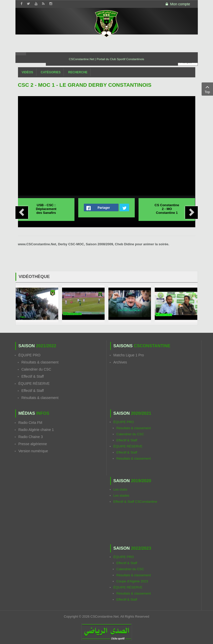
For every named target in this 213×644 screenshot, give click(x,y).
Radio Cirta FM (30, 423)
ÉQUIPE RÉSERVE (34, 384)
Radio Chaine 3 (31, 437)
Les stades (121, 495)
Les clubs (120, 489)
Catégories (51, 72)
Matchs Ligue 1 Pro (129, 355)
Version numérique (33, 451)
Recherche (78, 72)
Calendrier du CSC (36, 369)
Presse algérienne (33, 444)
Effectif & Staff (33, 376)
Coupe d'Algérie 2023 (132, 581)
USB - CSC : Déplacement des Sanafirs (46, 209)
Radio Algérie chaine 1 (36, 430)
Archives (120, 362)
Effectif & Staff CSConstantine (135, 502)
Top (207, 89)
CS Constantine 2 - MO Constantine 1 (167, 209)
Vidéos (27, 72)
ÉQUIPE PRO (30, 355)
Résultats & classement (40, 362)
